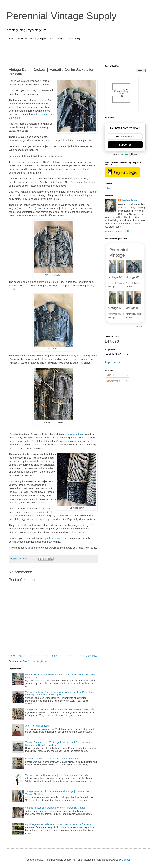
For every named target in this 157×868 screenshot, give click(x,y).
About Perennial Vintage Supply (32, 39)
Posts (111, 375)
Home (11, 39)
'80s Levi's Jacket (53, 275)
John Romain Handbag (37, 726)
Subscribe (125, 145)
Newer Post (16, 656)
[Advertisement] (78, 50)
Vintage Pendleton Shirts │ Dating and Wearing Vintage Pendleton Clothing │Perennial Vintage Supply (59, 693)
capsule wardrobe (52, 538)
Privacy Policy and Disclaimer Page (65, 39)
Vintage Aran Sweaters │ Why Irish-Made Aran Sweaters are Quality (60, 709)
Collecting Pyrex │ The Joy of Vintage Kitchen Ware (51, 759)
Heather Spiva (129, 200)
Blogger (126, 860)
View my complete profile (117, 231)
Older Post (91, 656)
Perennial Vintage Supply (62, 16)
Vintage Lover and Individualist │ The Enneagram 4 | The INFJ (57, 775)
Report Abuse (113, 362)
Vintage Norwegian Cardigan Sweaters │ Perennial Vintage (55, 808)
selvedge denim (76, 434)
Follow (108, 188)
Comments (113, 381)
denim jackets (41, 512)
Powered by (125, 155)
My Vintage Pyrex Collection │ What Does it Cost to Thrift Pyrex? (58, 824)
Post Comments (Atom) (35, 661)
